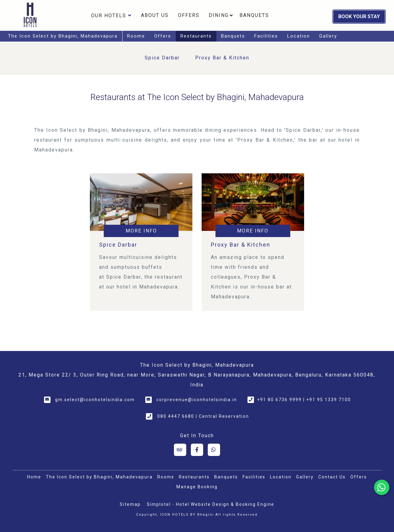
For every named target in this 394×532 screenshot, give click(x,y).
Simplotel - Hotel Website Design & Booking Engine (211, 504)
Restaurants (196, 36)
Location (299, 36)
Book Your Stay (359, 16)
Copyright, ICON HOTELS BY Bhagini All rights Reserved (197, 515)
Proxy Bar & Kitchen (222, 58)
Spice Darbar (162, 58)
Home (34, 477)
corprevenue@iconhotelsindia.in (197, 400)
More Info (141, 231)
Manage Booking (197, 487)
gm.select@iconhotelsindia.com (95, 400)
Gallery (328, 36)
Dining (219, 15)
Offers (189, 15)
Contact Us (332, 477)
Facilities (266, 36)
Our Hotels (111, 15)
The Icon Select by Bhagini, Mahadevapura (63, 36)
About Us (155, 15)
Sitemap (130, 504)
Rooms (136, 36)
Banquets (254, 15)
